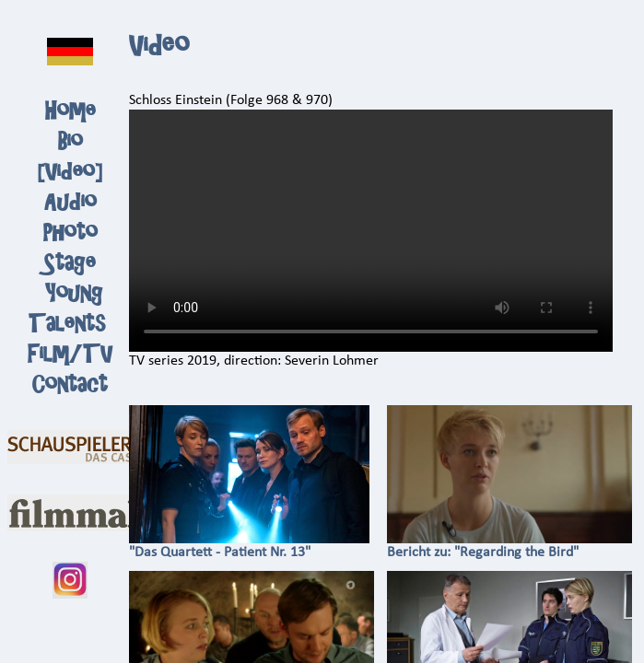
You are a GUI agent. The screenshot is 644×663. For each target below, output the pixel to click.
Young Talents (67, 308)
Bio (70, 141)
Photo (70, 233)
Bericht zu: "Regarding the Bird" (510, 546)
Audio (70, 202)
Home (70, 111)
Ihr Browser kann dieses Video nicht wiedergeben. (371, 231)
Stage (70, 263)
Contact (70, 384)
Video (70, 172)
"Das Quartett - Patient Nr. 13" (250, 546)
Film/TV (70, 354)
